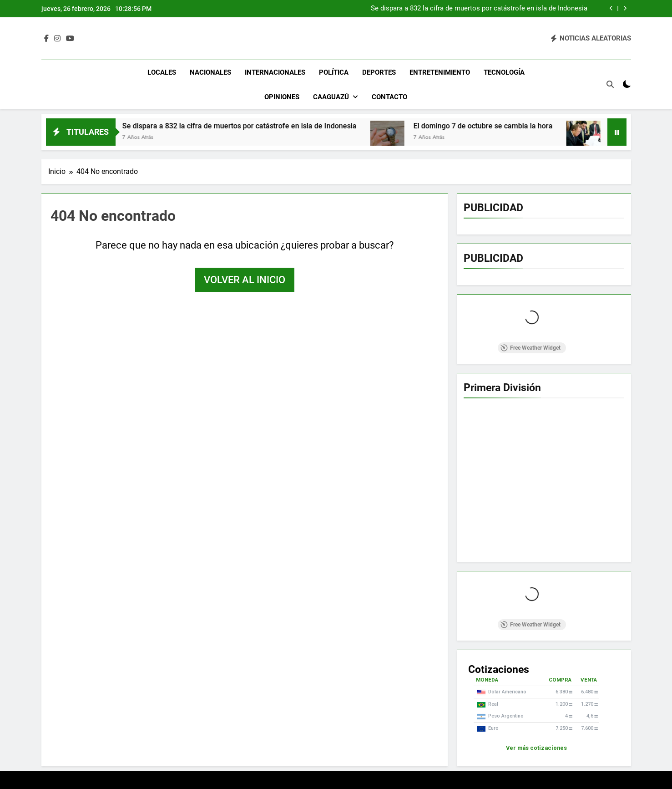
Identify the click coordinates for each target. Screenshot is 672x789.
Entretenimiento (440, 72)
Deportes (379, 72)
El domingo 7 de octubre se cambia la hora (490, 126)
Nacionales (210, 72)
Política (334, 72)
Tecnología (504, 72)
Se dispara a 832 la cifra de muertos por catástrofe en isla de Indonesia (479, 9)
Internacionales (275, 72)
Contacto (389, 97)
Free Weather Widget (531, 348)
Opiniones (282, 97)
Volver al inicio (245, 280)
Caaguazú (331, 97)
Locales (162, 72)
